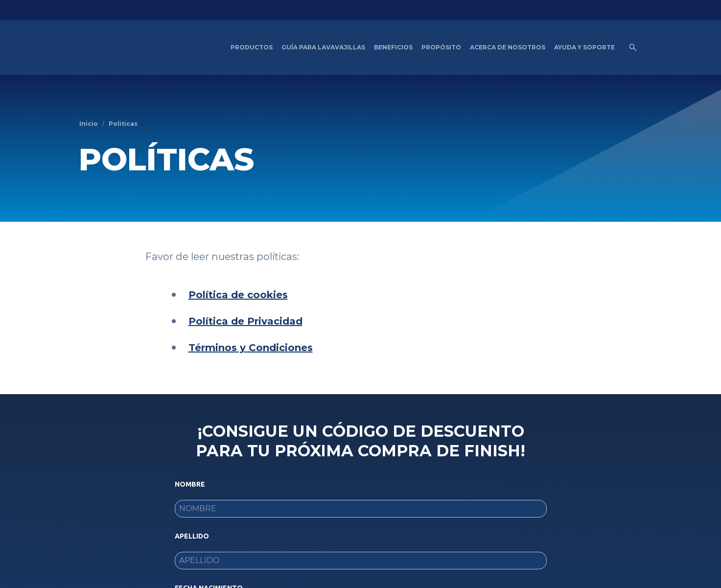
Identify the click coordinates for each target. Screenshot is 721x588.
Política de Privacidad (245, 321)
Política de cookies (238, 295)
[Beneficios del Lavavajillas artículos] (393, 47)
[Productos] (252, 47)
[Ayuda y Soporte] (584, 47)
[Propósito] (441, 47)
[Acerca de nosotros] (508, 47)
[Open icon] (633, 47)
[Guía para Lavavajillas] (323, 47)
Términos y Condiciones (251, 348)
